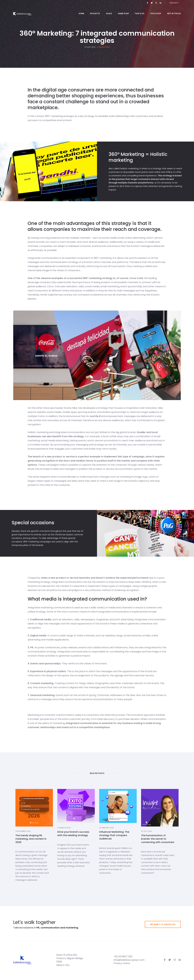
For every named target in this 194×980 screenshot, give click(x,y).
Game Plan (123, 10)
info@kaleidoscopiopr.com (129, 960)
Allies (109, 10)
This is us (139, 10)
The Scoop (156, 10)
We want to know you (163, 924)
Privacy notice (122, 963)
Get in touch (174, 10)
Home (81, 10)
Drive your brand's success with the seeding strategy (73, 904)
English (176, 3)
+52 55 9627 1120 (123, 957)
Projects (95, 10)
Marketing (104, 47)
